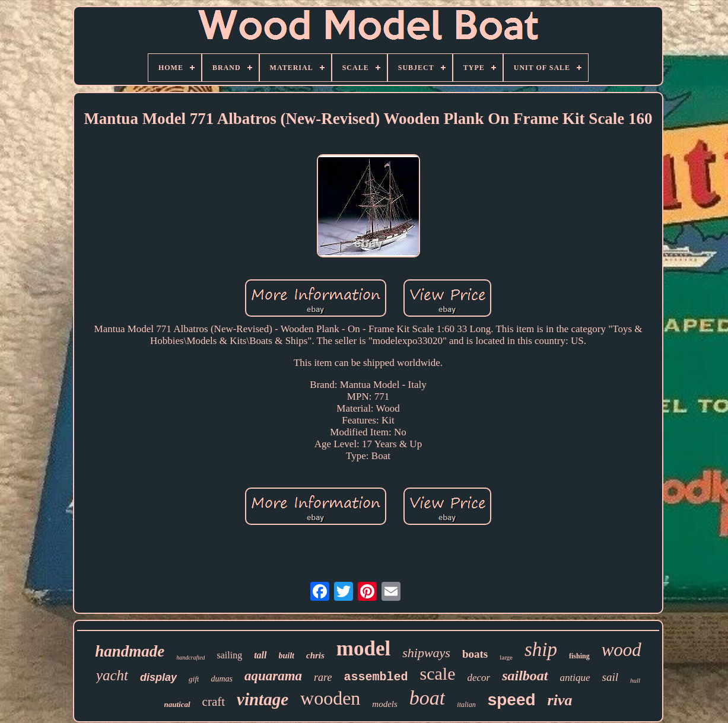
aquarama (273, 676)
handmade (130, 651)
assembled (376, 677)
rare (323, 677)
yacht (112, 675)
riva (560, 700)
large (506, 657)
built (287, 656)
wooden (330, 698)
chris (315, 655)
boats (475, 654)
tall (260, 655)
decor (479, 678)
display (158, 677)
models (385, 704)
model (363, 649)
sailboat (525, 676)
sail (610, 677)
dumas (222, 679)
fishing (579, 656)
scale (437, 673)
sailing (229, 655)
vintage (263, 699)
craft (214, 702)
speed (512, 700)
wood (621, 650)
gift (194, 679)
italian (466, 705)
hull (635, 680)
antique (575, 678)
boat (427, 698)
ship (541, 649)
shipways (426, 653)
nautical (177, 704)
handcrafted (190, 657)
